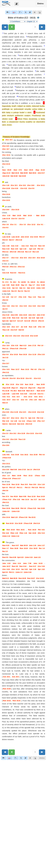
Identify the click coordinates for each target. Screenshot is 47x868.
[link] (26, 758)
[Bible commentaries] (4, 758)
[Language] (10, 758)
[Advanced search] (21, 758)
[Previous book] (5, 27)
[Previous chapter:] (12, 27)
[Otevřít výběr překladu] (17, 4)
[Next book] (42, 27)
